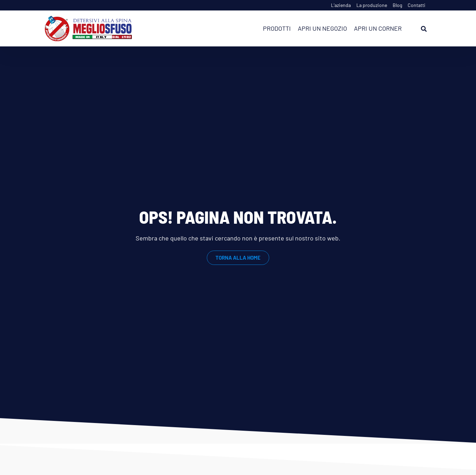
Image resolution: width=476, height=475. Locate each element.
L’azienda (341, 5)
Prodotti (277, 28)
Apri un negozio (322, 28)
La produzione (372, 5)
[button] (424, 29)
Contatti (417, 5)
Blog (397, 5)
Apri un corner (378, 28)
